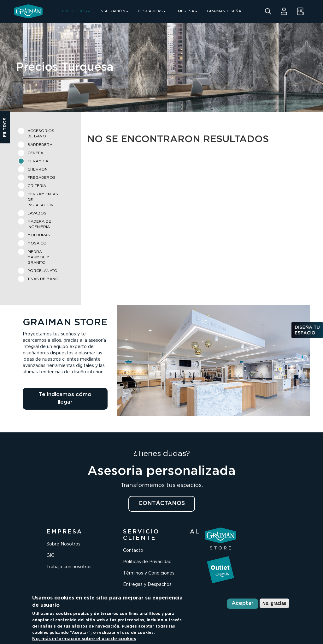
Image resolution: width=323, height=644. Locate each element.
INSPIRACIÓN (114, 11)
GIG (50, 556)
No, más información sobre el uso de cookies (84, 639)
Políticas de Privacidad (147, 562)
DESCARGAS (152, 11)
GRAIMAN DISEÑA (224, 11)
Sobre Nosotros (63, 544)
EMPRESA (186, 11)
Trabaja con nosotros (69, 567)
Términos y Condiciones (149, 573)
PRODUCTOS (76, 11)
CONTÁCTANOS (162, 503)
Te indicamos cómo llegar (65, 398)
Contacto (133, 551)
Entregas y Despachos (147, 585)
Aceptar (243, 603)
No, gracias (274, 603)
